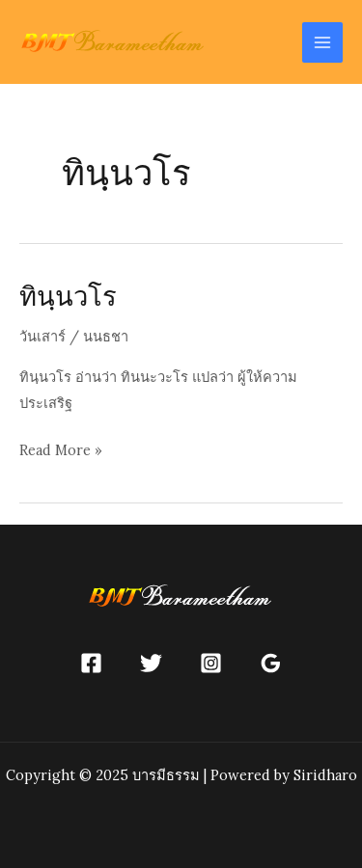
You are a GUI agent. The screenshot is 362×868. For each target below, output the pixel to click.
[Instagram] (211, 663)
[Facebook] (91, 663)
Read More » (61, 450)
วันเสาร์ (42, 336)
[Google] (271, 663)
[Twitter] (151, 663)
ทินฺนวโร (68, 296)
